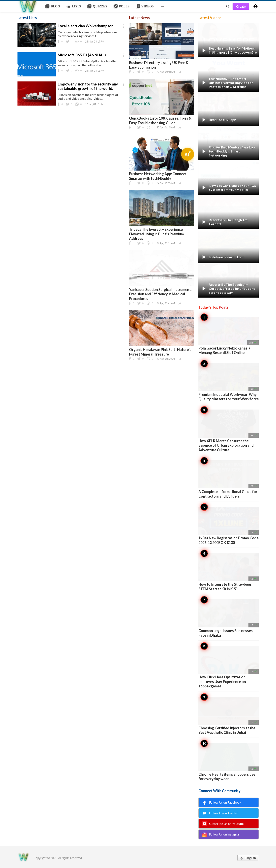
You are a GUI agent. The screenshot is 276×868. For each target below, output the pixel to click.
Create (241, 6)
